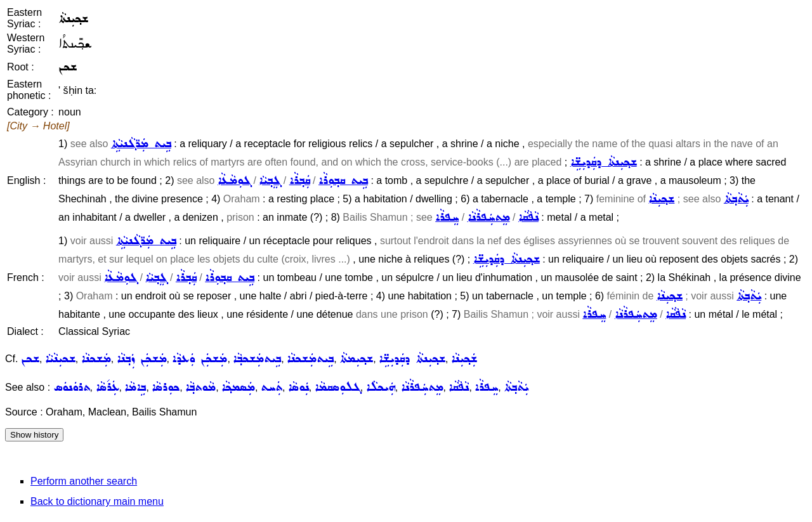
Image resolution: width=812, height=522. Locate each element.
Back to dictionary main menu (97, 501)
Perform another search (84, 481)
